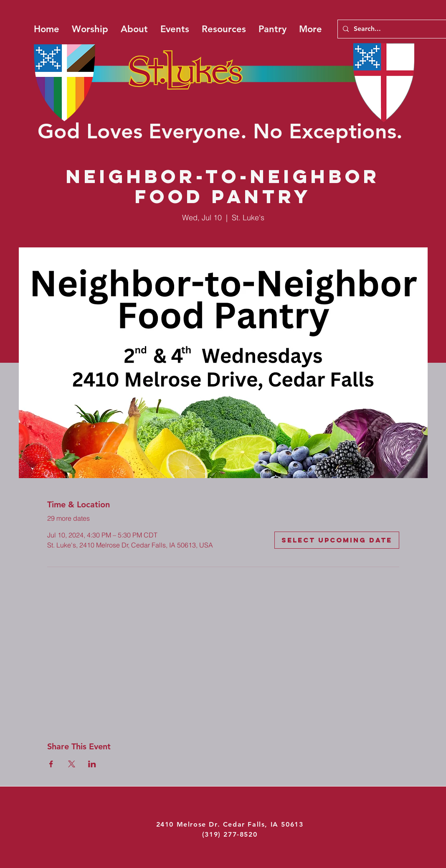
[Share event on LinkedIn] (92, 764)
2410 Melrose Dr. (190, 824)
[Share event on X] (72, 764)
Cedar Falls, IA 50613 (263, 824)
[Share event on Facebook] (51, 764)
